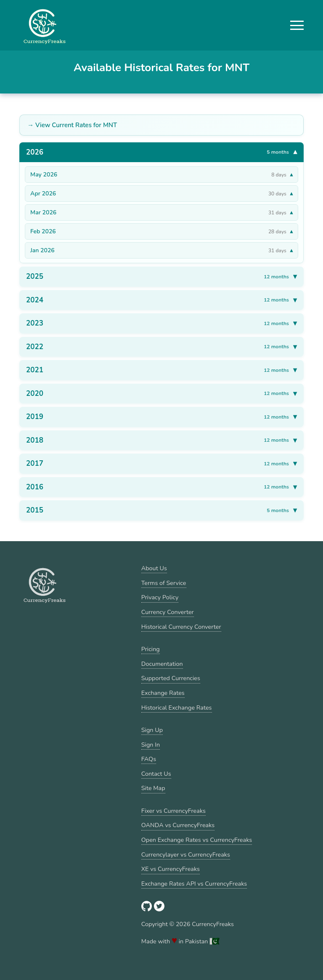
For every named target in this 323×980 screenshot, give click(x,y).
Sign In (151, 745)
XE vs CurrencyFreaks (171, 869)
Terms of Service (164, 583)
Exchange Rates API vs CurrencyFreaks (194, 884)
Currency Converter (168, 612)
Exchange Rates (163, 693)
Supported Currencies (171, 678)
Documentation (162, 664)
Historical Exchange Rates (177, 708)
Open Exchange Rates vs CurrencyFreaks (197, 840)
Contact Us (156, 774)
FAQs (149, 759)
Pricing (151, 649)
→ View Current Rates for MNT (72, 125)
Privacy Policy (160, 597)
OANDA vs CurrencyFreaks (178, 825)
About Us (154, 568)
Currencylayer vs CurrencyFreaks (186, 854)
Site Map (153, 788)
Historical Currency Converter (181, 627)
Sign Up (152, 730)
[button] (297, 25)
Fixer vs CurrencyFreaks (173, 811)
